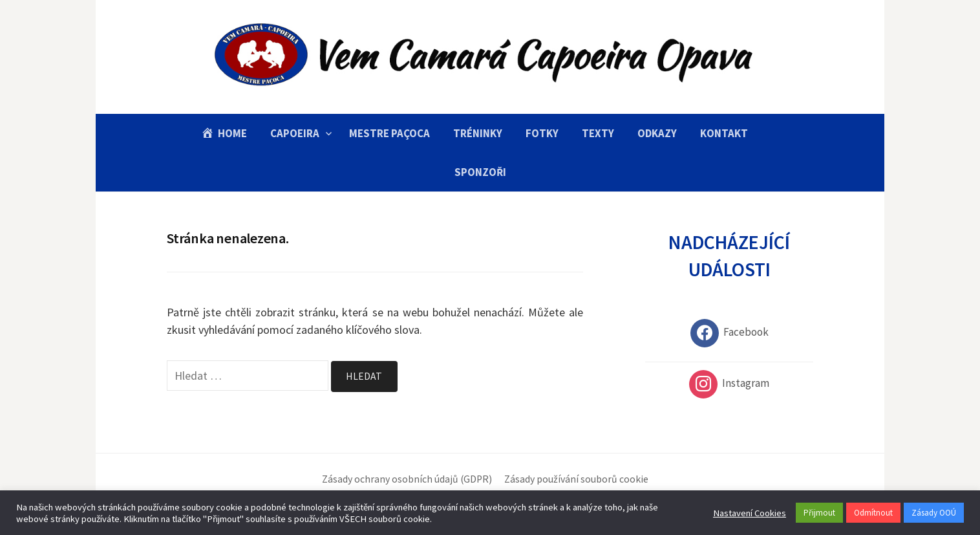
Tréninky (478, 133)
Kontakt (724, 133)
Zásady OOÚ (934, 513)
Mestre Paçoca (389, 133)
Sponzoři (480, 172)
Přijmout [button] (819, 513)
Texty (598, 133)
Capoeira (295, 133)
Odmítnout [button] (873, 513)
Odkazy (657, 133)
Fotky (542, 133)
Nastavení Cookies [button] (750, 513)
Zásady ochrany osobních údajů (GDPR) (407, 479)
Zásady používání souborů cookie (576, 479)
